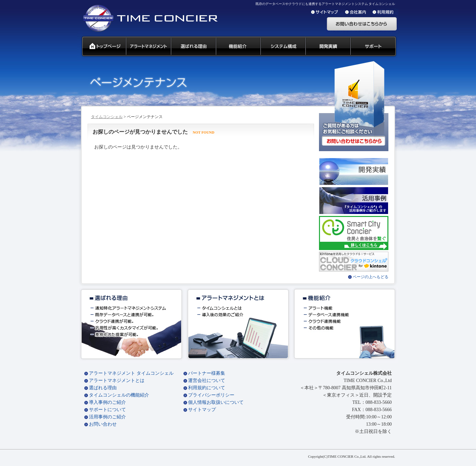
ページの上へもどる (371, 277)
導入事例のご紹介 (107, 402)
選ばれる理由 (103, 388)
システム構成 (283, 47)
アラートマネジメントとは (117, 381)
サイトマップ (202, 410)
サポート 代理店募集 (375, 47)
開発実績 (328, 47)
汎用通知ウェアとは (148, 47)
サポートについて (107, 410)
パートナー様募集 (207, 373)
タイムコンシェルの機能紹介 (119, 395)
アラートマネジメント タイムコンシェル (131, 373)
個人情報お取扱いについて (216, 402)
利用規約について (207, 388)
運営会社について (207, 381)
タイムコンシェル (107, 117)
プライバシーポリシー (211, 395)
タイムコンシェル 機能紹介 (238, 47)
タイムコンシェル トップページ (101, 47)
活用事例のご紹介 (107, 417)
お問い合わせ (103, 424)
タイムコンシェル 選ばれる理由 (193, 47)
